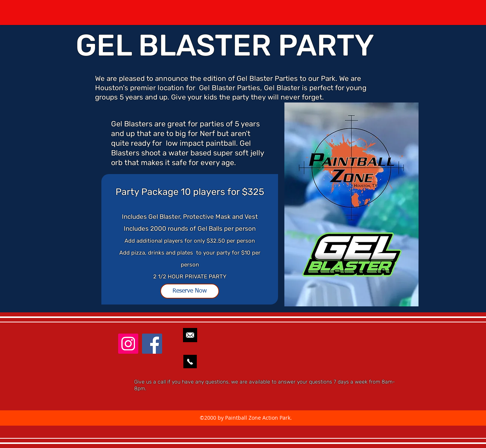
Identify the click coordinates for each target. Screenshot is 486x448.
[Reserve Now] (190, 291)
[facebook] (152, 344)
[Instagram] (128, 344)
